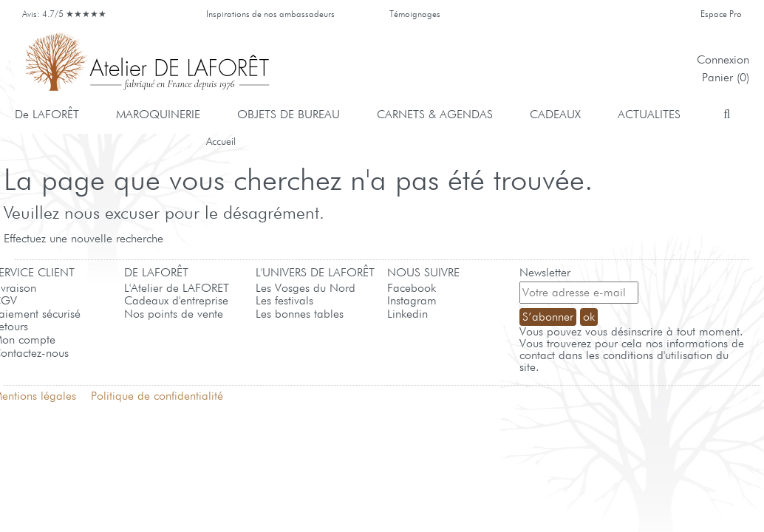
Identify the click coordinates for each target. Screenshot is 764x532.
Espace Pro (721, 14)
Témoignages (415, 14)
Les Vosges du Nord (306, 288)
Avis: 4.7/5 (67, 14)
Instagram (412, 300)
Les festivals (284, 300)
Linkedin (407, 314)
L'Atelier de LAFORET (177, 288)
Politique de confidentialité (157, 396)
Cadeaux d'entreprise (176, 300)
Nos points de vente (174, 314)
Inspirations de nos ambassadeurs (270, 14)
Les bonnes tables (300, 314)
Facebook (412, 288)
